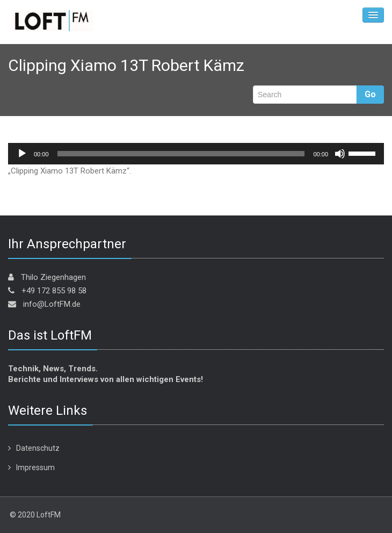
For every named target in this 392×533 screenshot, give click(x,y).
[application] (196, 154)
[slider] (181, 154)
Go (370, 94)
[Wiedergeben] (22, 154)
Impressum (35, 467)
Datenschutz (38, 448)
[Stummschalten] (340, 154)
